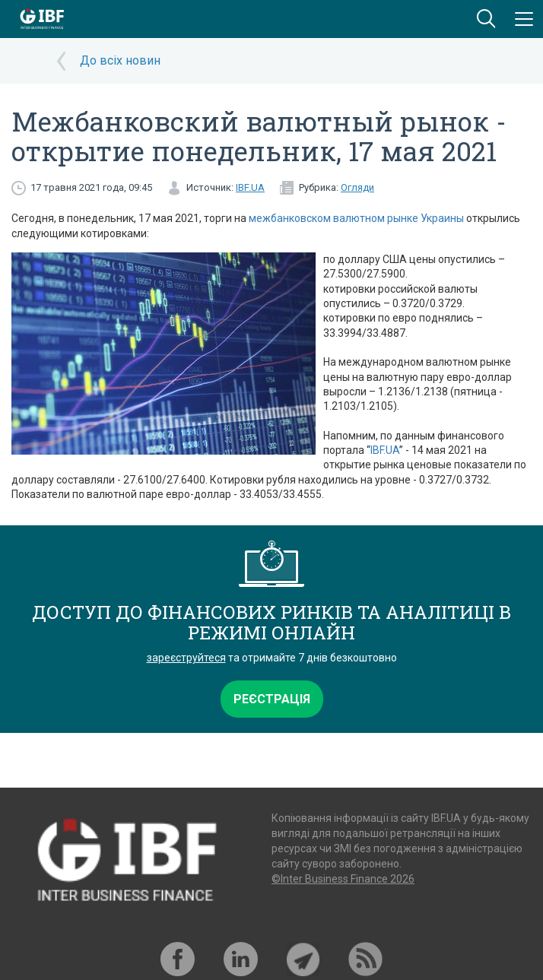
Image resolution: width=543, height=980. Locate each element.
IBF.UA (250, 187)
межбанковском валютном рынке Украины (356, 218)
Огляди (357, 187)
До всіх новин (120, 60)
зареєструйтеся (186, 658)
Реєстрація (272, 699)
